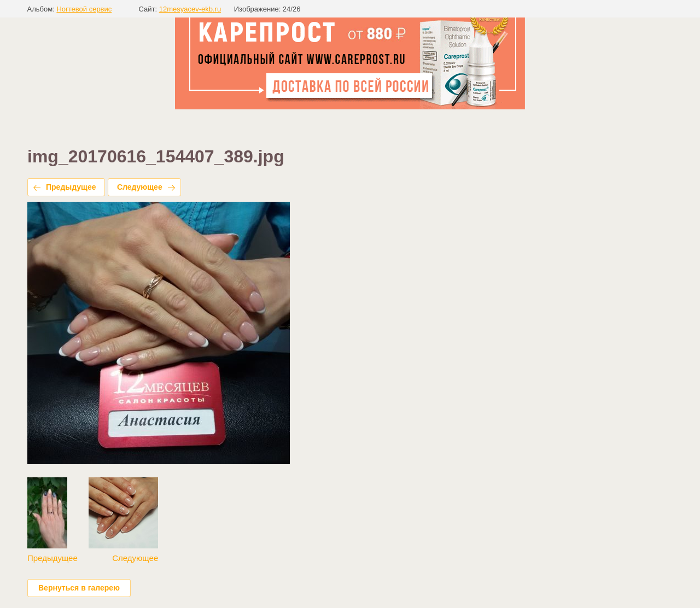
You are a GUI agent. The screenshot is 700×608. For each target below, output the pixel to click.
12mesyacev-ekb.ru (190, 9)
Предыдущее (71, 187)
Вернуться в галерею (79, 588)
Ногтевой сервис (84, 9)
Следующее (140, 187)
